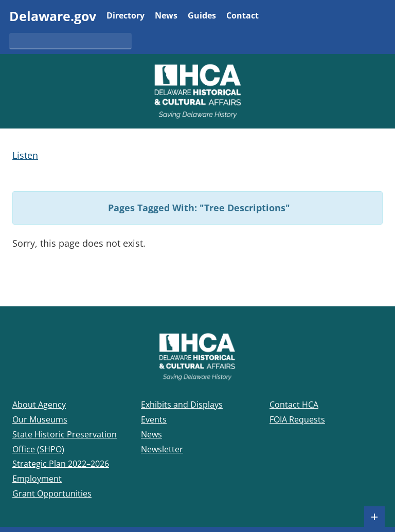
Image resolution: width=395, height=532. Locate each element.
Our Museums (40, 419)
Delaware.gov (53, 16)
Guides (202, 16)
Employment (37, 479)
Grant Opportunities (52, 493)
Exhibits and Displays (182, 405)
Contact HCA (294, 405)
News (166, 16)
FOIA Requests (297, 419)
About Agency (39, 405)
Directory (125, 16)
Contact (243, 16)
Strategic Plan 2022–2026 (61, 464)
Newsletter (162, 449)
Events (154, 419)
